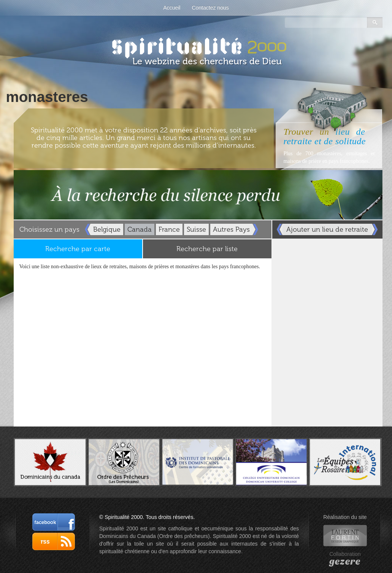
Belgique (107, 229)
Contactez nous (210, 8)
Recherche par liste (207, 249)
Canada (140, 229)
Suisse (196, 229)
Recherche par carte (78, 249)
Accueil (172, 8)
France (169, 229)
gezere (345, 562)
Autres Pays (231, 229)
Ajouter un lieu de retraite (327, 229)
